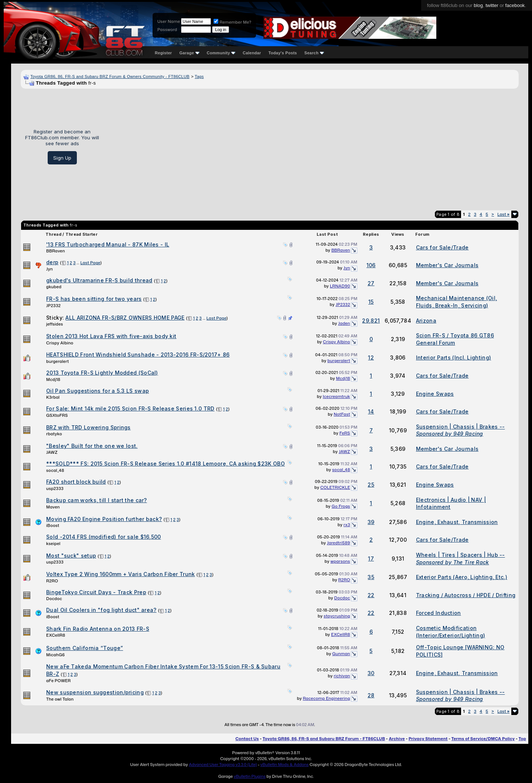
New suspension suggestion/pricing (95, 692)
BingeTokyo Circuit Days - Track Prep (96, 592)
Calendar (252, 53)
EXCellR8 (56, 635)
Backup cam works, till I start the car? (97, 500)
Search (314, 53)
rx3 (347, 525)
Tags (199, 76)
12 (371, 358)
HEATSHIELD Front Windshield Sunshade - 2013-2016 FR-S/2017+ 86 (138, 355)
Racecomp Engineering (327, 698)
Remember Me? (232, 22)
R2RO (52, 581)
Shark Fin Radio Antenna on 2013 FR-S (98, 629)
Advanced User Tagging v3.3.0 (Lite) (223, 765)
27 (371, 283)
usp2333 (55, 488)
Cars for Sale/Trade (442, 247)
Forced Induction (439, 613)
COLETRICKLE (335, 487)
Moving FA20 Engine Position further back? (104, 519)
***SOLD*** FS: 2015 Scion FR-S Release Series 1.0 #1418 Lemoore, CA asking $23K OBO (166, 464)
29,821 (371, 321)
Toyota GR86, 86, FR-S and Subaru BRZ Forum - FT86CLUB (324, 739)
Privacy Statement (428, 739)
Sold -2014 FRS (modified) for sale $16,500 (104, 537)
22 (371, 595)
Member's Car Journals (447, 265)
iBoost (53, 525)
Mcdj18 (53, 379)
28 (371, 695)
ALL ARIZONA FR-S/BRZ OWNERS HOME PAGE (125, 318)
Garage (189, 53)
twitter (492, 5)
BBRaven (56, 251)
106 (371, 265)
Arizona (426, 321)
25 (371, 485)
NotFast (342, 414)
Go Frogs (341, 506)
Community (221, 53)
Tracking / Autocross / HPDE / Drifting (466, 595)
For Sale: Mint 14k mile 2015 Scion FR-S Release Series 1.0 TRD (130, 408)
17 (371, 559)
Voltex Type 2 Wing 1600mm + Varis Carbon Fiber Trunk (121, 574)
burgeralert (57, 361)
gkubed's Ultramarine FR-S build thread (99, 280)
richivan (342, 676)
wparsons (340, 561)
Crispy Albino (60, 343)
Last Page (91, 263)
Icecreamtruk (337, 396)
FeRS (345, 433)
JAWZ (52, 452)
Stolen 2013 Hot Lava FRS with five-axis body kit (111, 336)
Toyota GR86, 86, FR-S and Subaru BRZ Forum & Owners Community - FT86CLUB (110, 76)
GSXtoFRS (57, 415)
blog (478, 5)
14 (371, 411)
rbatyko (54, 434)
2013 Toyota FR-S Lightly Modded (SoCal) (102, 373)
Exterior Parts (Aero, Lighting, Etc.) (462, 577)
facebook (515, 5)
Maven (53, 507)
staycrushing (337, 616)
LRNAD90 (340, 286)
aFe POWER (58, 681)
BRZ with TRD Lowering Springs (88, 427)
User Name (169, 21)
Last (503, 214)
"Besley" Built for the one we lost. (92, 446)
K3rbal (53, 397)
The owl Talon (60, 699)
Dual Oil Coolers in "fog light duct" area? (101, 610)
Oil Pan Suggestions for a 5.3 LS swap (98, 391)
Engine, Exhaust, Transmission (457, 522)
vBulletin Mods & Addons (285, 765)
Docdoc (54, 599)
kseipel (53, 544)
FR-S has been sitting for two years (94, 299)
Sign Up (62, 158)
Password (167, 30)
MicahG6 (55, 655)
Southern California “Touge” (85, 648)
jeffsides (55, 324)
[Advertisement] (312, 147)
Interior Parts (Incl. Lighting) (453, 358)
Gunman (341, 654)
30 (371, 673)
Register (163, 53)
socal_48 (55, 470)
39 (371, 522)
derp (52, 262)
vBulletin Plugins (249, 776)
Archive (397, 739)
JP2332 (53, 306)
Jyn (50, 269)
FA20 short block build (76, 482)
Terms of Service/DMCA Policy (483, 739)
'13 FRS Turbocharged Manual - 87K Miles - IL (108, 244)
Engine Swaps (435, 394)
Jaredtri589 (339, 543)
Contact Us (247, 739)
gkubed (54, 287)
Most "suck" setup (71, 556)
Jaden (344, 323)
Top (522, 739)
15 (371, 302)
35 (371, 577)
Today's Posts (283, 53)
